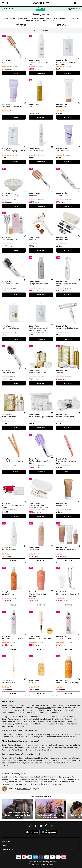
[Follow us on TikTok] (52, 826)
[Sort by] (62, 25)
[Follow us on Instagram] (30, 826)
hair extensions (44, 708)
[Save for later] (23, 57)
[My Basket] (78, 3)
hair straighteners (58, 18)
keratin (8, 712)
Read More (52, 21)
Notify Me (14, 561)
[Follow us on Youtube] (41, 826)
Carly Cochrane (23, 789)
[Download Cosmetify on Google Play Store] (49, 832)
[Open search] (8, 3)
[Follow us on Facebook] (36, 826)
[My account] (74, 3)
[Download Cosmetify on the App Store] (32, 832)
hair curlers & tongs (42, 18)
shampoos (70, 18)
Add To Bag (14, 73)
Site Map (50, 864)
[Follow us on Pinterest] (46, 826)
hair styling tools (26, 719)
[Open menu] (4, 3)
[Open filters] (20, 25)
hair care (40, 719)
